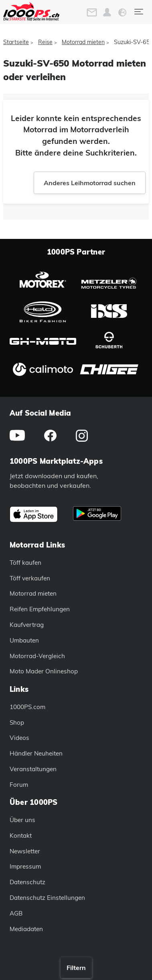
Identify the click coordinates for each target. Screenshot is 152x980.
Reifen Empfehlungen (40, 609)
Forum (19, 785)
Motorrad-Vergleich (37, 656)
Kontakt (21, 836)
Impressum (25, 866)
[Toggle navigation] (138, 12)
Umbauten (24, 640)
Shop (17, 722)
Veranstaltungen (33, 769)
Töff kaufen (25, 563)
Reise (45, 42)
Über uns (22, 820)
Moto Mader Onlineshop (44, 671)
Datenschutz (27, 882)
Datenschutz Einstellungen (47, 898)
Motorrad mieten (83, 42)
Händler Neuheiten (36, 753)
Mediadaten (26, 929)
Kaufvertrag (27, 625)
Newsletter (25, 851)
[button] (107, 12)
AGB (16, 913)
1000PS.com (27, 707)
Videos (19, 738)
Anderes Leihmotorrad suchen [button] (90, 183)
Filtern (76, 968)
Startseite (16, 42)
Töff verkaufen (30, 578)
